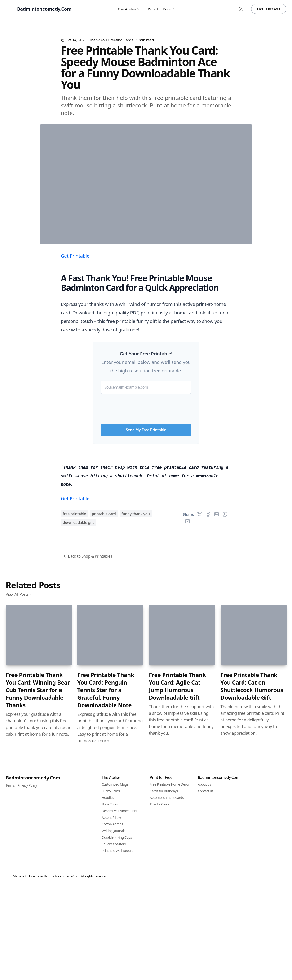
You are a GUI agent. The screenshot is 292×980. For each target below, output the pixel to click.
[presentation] (146, 500)
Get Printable (75, 349)
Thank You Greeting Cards (111, 40)
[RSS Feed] (241, 9)
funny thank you (136, 778)
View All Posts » (18, 858)
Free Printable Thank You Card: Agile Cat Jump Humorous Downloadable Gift (177, 950)
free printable (74, 778)
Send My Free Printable (146, 523)
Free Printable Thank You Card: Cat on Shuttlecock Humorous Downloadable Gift (252, 950)
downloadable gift (78, 786)
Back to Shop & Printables (87, 820)
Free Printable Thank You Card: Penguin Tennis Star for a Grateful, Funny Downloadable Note (106, 954)
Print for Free (161, 9)
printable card (104, 778)
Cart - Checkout (269, 9)
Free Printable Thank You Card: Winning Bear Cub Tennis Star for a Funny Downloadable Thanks (38, 954)
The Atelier (129, 9)
